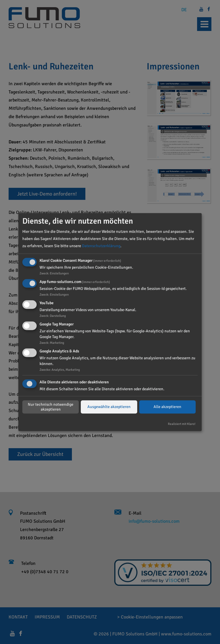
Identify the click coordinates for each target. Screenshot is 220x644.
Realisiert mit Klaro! (182, 424)
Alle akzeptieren (167, 407)
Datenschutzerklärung (101, 246)
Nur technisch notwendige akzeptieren (51, 407)
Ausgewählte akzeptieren (109, 407)
